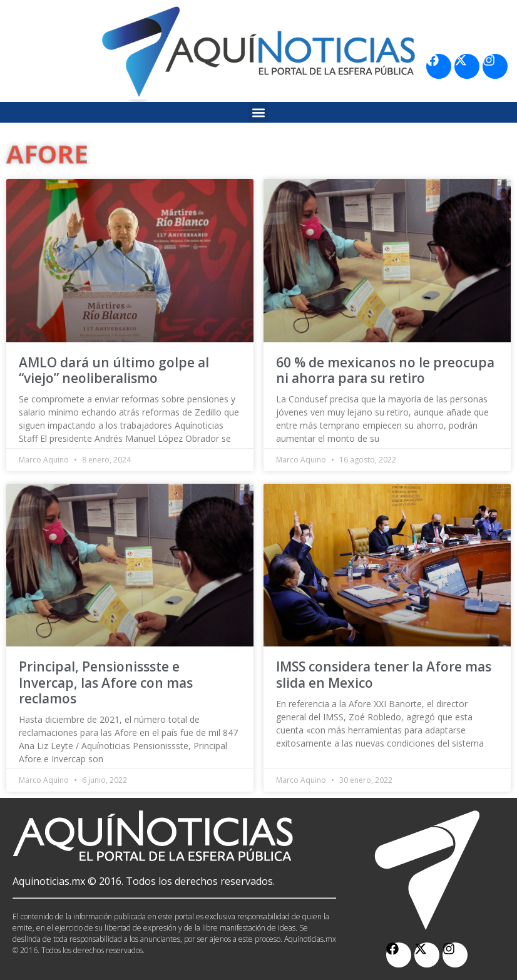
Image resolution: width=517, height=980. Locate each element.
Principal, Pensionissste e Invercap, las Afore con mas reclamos (106, 682)
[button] (259, 112)
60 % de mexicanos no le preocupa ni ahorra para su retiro (385, 370)
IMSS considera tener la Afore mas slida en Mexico (384, 674)
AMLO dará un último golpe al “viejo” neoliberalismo (114, 370)
